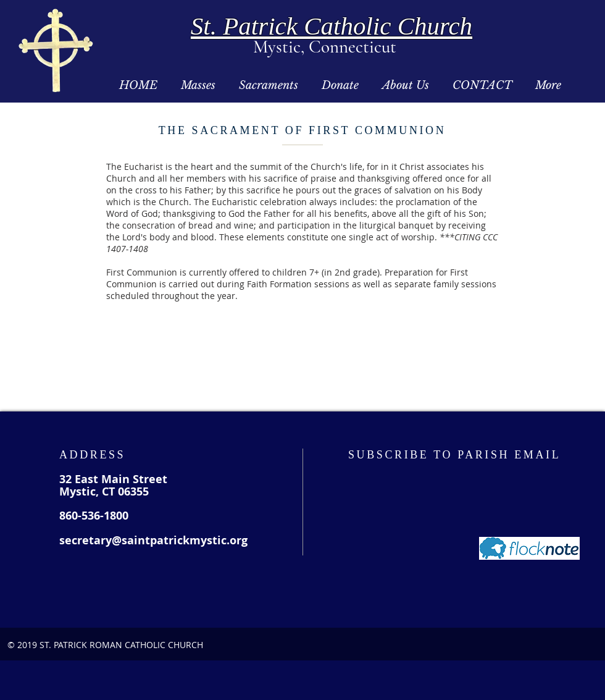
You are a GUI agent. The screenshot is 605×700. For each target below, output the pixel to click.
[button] (198, 86)
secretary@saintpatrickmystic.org (153, 540)
